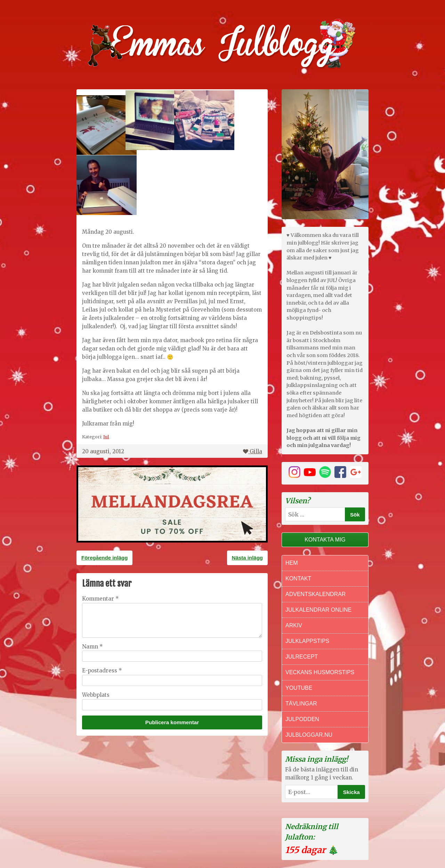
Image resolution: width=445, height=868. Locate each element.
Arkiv (294, 625)
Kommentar (100, 599)
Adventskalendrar (315, 594)
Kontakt (298, 578)
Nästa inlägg (247, 558)
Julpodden (302, 719)
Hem (292, 563)
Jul (106, 437)
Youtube (299, 688)
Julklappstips (307, 641)
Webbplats (96, 695)
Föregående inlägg (104, 558)
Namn (92, 647)
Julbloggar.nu (309, 735)
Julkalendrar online (318, 610)
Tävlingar (301, 704)
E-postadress (102, 671)
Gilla (253, 451)
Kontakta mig (325, 540)
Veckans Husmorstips (320, 672)
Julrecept (302, 657)
